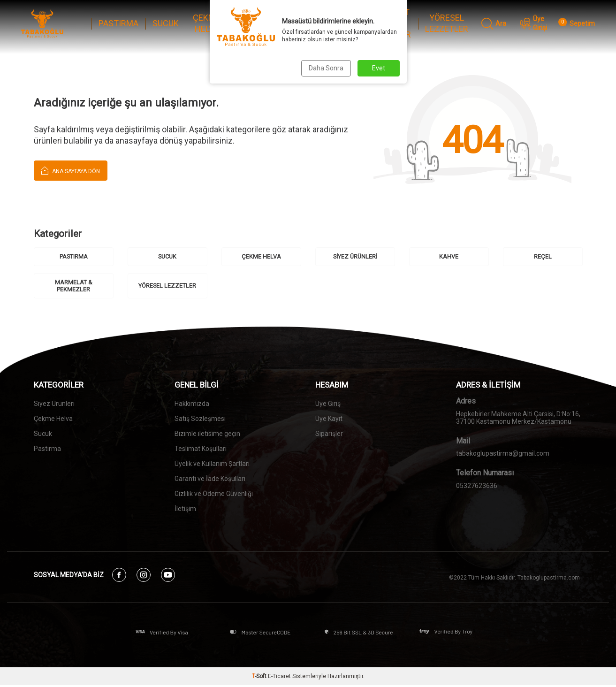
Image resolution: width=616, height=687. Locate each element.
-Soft (260, 678)
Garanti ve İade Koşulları (210, 480)
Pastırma (47, 450)
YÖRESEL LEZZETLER (447, 23)
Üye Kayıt (329, 420)
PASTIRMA (118, 23)
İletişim (185, 510)
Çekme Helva (53, 420)
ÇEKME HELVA (206, 23)
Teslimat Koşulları (201, 450)
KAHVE (299, 23)
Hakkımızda (192, 405)
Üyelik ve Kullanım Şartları (212, 465)
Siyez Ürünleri (54, 405)
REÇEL (339, 23)
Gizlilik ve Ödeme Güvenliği (214, 495)
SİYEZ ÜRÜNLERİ (253, 23)
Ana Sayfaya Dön (71, 170)
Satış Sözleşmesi (200, 420)
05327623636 (477, 486)
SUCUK (166, 23)
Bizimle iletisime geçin (207, 435)
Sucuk (43, 435)
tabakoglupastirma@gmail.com (503, 454)
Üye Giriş (328, 405)
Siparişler (329, 435)
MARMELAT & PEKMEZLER (388, 23)
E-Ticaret (279, 678)
